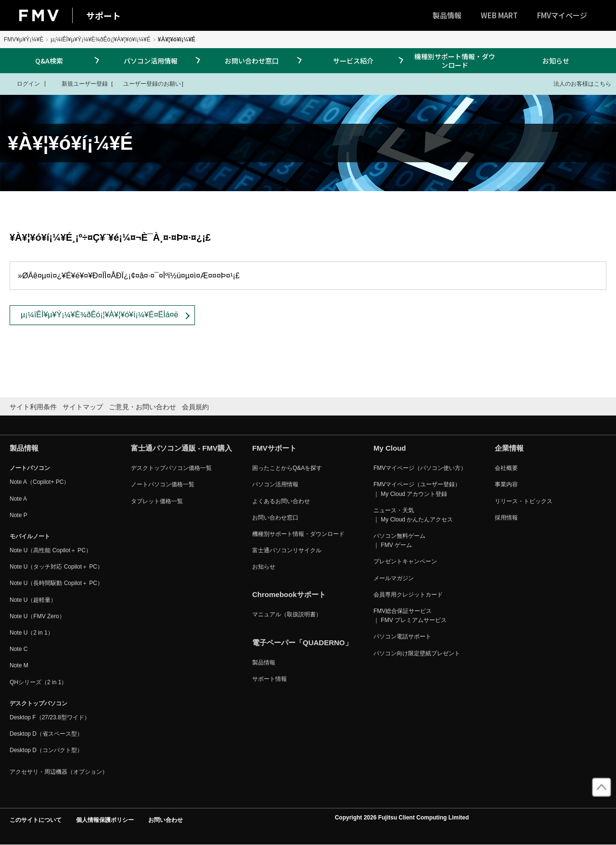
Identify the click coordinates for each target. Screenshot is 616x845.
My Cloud (390, 448)
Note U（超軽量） (33, 600)
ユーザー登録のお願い (147, 83)
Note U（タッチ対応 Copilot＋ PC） (56, 567)
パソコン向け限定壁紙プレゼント (417, 653)
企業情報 (509, 448)
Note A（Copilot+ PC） (39, 482)
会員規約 (195, 407)
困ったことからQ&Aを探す (287, 468)
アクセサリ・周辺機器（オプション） (59, 772)
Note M (19, 665)
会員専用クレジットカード (408, 595)
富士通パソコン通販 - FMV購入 (181, 448)
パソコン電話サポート (402, 637)
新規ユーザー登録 (79, 83)
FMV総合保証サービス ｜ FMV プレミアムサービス (410, 616)
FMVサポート (274, 448)
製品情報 (447, 15)
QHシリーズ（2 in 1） (38, 682)
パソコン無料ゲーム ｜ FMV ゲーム (399, 540)
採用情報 (506, 518)
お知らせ (556, 61)
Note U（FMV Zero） (37, 616)
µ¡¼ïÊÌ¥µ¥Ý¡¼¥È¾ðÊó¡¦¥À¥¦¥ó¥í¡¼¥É (101, 39)
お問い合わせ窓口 (252, 61)
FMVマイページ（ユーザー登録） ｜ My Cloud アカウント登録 (417, 489)
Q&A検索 (49, 61)
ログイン (22, 83)
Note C (19, 649)
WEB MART (499, 15)
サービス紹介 (353, 61)
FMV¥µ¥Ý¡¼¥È (24, 39)
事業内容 (506, 484)
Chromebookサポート (289, 594)
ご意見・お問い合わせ (142, 407)
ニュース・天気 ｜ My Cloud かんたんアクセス (413, 515)
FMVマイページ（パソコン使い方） (420, 468)
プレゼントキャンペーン (405, 561)
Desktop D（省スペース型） (46, 734)
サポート (103, 15)
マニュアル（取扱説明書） (287, 614)
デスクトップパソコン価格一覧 (171, 468)
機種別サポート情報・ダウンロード (455, 61)
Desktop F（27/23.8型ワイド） (50, 717)
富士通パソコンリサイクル (287, 550)
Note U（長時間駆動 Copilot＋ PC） (56, 583)
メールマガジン (394, 578)
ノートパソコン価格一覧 (163, 484)
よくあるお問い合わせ (281, 501)
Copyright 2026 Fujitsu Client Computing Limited (402, 818)
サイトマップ (83, 407)
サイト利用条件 (33, 407)
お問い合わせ (166, 820)
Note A (18, 499)
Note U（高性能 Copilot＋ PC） (51, 550)
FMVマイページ (562, 15)
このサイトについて (36, 820)
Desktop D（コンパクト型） (46, 750)
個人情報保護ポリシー (105, 820)
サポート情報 (269, 679)
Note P (19, 515)
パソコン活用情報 (151, 61)
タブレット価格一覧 (157, 501)
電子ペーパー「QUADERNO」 (302, 643)
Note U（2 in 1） (32, 633)
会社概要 (506, 468)
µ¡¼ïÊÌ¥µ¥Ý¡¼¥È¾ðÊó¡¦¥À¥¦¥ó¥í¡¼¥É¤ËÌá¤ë (99, 315)
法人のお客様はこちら (576, 83)
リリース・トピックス (524, 501)
